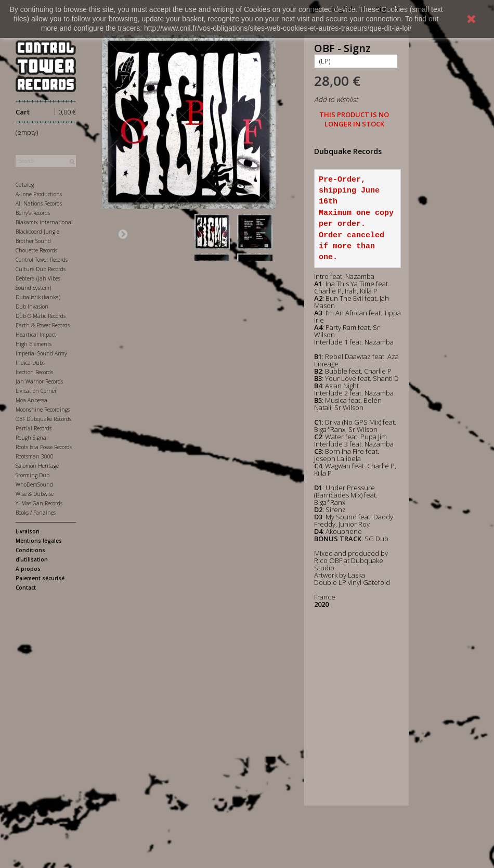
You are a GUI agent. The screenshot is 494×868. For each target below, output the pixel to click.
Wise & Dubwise (35, 494)
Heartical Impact (36, 335)
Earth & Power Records (43, 325)
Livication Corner (36, 391)
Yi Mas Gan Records (39, 503)
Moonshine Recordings (43, 410)
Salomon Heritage (37, 466)
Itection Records (34, 372)
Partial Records (34, 428)
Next (123, 234)
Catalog (25, 185)
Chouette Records (36, 250)
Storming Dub (32, 475)
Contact (26, 588)
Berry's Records (33, 213)
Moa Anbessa (31, 400)
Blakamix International (44, 222)
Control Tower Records (42, 260)
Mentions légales (39, 541)
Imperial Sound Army (41, 353)
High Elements (34, 344)
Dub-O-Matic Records (41, 316)
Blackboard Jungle (37, 232)
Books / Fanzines (36, 513)
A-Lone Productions (39, 194)
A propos (28, 569)
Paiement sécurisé (40, 578)
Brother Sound (33, 241)
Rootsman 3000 (35, 456)
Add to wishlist (336, 99)
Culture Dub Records (41, 269)
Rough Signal (32, 438)
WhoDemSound (34, 484)
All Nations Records (39, 203)
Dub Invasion (32, 307)
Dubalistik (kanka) (38, 297)
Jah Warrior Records (39, 381)
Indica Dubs (30, 363)
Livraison (28, 531)
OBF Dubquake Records (43, 419)
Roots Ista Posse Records (44, 447)
